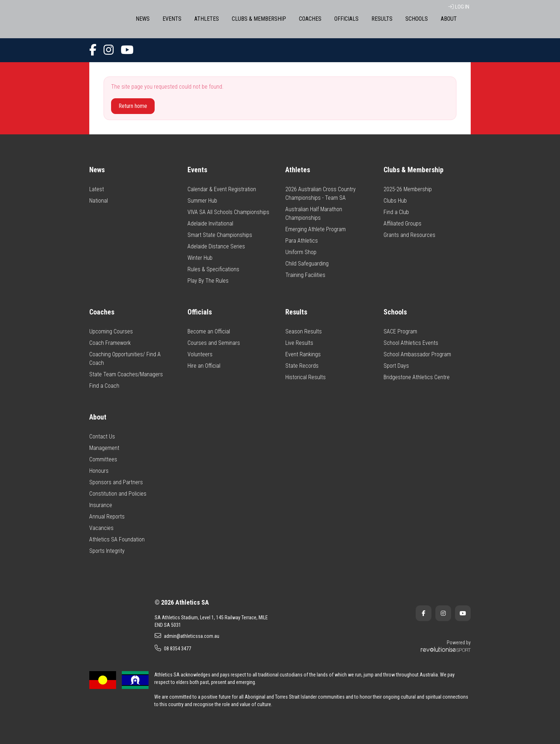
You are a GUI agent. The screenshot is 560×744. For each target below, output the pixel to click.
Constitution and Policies (118, 494)
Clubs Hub (395, 201)
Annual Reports (107, 517)
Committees (103, 459)
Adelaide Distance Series (216, 246)
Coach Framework (110, 343)
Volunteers (200, 354)
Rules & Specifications (213, 269)
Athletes (207, 19)
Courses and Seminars (214, 343)
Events (172, 19)
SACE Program (400, 331)
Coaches (310, 19)
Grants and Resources (409, 235)
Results (382, 19)
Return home (133, 106)
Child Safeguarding (307, 264)
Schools (417, 19)
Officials (346, 19)
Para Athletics (302, 241)
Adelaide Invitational (210, 224)
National (99, 201)
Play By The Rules (208, 281)
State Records (302, 366)
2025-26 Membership (408, 189)
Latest (97, 189)
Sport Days (396, 366)
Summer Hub (202, 201)
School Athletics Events (411, 343)
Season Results (304, 331)
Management (104, 448)
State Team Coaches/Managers (126, 374)
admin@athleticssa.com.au (187, 636)
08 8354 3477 (173, 648)
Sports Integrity (107, 551)
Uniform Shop (301, 252)
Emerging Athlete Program (316, 229)
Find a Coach (104, 386)
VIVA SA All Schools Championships (228, 212)
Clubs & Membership (259, 19)
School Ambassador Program (417, 354)
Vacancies (101, 528)
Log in (459, 7)
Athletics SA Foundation (117, 539)
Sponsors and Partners (116, 482)
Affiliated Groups (402, 224)
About (449, 19)
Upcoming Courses (111, 331)
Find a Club (396, 212)
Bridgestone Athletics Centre (417, 377)
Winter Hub (200, 258)
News (143, 19)
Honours (99, 471)
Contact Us (102, 437)
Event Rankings (303, 354)
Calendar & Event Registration (222, 189)
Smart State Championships (220, 235)
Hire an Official (204, 366)
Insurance (101, 505)
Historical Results (306, 377)
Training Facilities (305, 275)
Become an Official (209, 331)
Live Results (299, 343)
